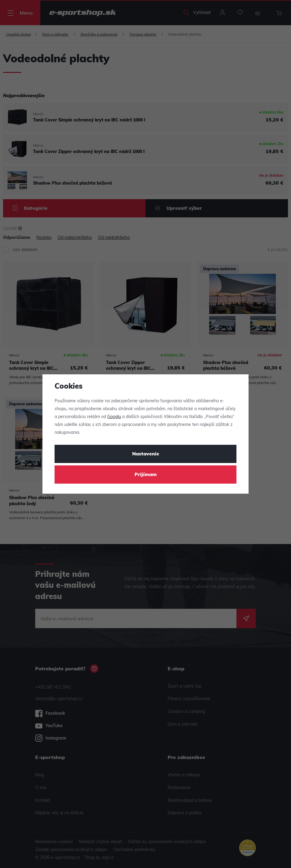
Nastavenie (146, 454)
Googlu (114, 417)
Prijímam (146, 475)
